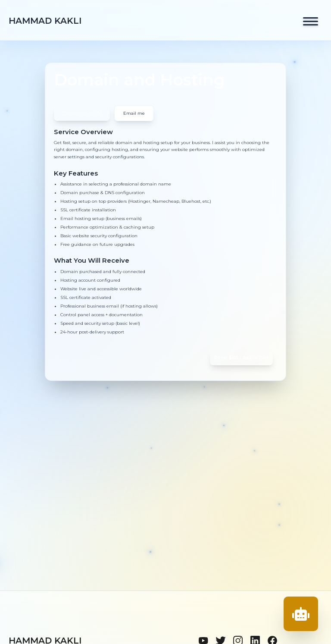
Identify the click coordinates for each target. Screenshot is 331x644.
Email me (134, 113)
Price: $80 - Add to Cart (241, 358)
